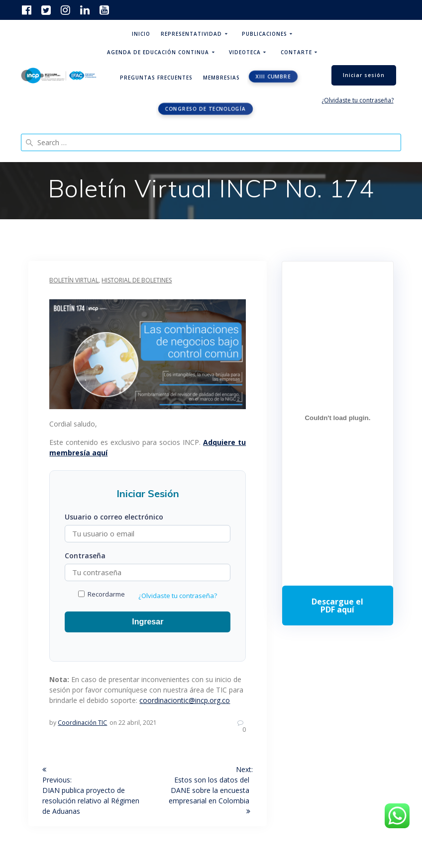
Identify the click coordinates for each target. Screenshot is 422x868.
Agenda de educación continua (158, 52)
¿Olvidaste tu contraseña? (358, 100)
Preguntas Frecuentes (156, 78)
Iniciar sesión (364, 75)
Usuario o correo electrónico (114, 517)
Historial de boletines (137, 280)
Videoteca (245, 52)
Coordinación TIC (82, 723)
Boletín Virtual (74, 280)
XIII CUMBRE (273, 77)
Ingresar (148, 622)
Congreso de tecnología (206, 109)
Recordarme (102, 594)
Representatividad (191, 34)
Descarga (337, 606)
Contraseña (85, 556)
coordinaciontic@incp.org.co (185, 700)
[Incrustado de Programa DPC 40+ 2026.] (337, 418)
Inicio (141, 34)
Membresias (221, 78)
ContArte (296, 52)
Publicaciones (264, 34)
